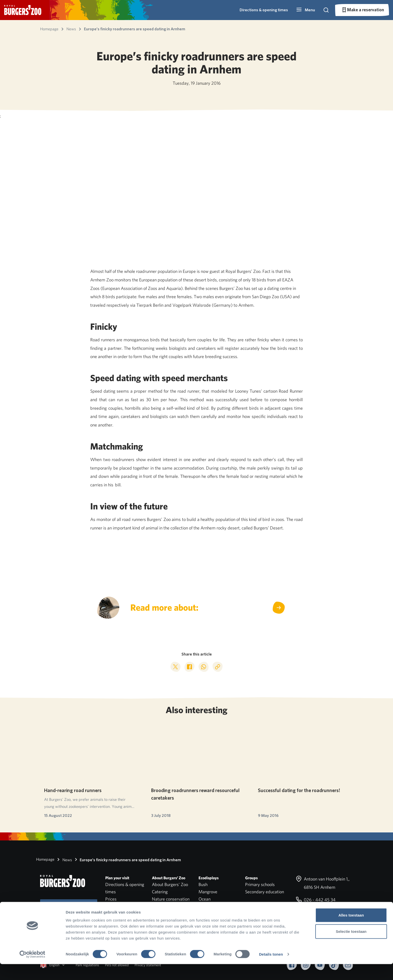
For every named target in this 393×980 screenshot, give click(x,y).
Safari (204, 913)
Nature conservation (171, 899)
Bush (203, 884)
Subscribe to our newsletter (69, 908)
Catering (160, 892)
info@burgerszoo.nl (318, 912)
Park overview (118, 906)
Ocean (205, 899)
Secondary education (265, 892)
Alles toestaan (351, 931)
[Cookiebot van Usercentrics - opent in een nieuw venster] (32, 970)
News (64, 859)
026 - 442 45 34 (316, 900)
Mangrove (208, 892)
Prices (111, 899)
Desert (205, 906)
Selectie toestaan (351, 947)
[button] (306, 10)
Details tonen (271, 970)
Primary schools (260, 884)
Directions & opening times (264, 10)
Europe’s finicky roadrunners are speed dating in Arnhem (127, 859)
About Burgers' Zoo (170, 884)
